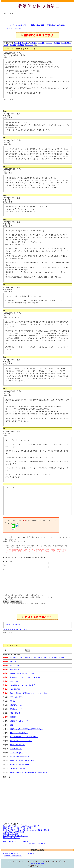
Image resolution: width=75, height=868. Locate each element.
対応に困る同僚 (15, 689)
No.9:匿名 (21, 45)
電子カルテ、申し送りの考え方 (20, 765)
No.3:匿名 (33, 43)
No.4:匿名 (41, 43)
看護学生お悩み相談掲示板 (56, 25)
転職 (11, 725)
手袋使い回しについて (17, 745)
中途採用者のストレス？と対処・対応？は (24, 685)
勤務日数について (16, 709)
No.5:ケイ (49, 43)
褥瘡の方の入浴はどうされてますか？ (22, 761)
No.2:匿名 (25, 43)
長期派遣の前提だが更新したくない (22, 673)
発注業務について (16, 749)
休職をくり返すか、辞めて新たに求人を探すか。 (26, 729)
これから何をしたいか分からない (21, 741)
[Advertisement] (37, 18)
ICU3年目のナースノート (11, 838)
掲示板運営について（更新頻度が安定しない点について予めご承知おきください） (37, 657)
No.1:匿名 (18, 43)
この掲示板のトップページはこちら (15, 629)
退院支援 (13, 717)
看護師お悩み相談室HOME (38, 844)
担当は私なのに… (16, 669)
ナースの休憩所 (29, 853)
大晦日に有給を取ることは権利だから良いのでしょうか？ (29, 773)
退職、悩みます (15, 713)
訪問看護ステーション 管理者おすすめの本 (25, 677)
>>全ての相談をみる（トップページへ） (17, 842)
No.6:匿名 (57, 43)
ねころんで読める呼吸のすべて (13, 832)
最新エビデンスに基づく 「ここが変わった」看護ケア (21, 826)
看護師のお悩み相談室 (13, 625)
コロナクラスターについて (19, 769)
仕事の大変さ (14, 681)
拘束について (14, 661)
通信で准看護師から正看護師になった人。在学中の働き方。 (30, 693)
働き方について (15, 665)
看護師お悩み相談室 (39, 6)
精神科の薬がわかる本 (10, 834)
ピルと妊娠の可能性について (19, 757)
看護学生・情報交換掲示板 (13, 856)
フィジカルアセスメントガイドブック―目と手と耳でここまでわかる (26, 830)
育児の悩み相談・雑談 (15, 29)
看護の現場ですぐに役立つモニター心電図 (17, 828)
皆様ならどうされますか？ (19, 733)
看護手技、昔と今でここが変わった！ (16, 836)
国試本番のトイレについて (19, 721)
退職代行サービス (16, 705)
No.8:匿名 (13, 45)
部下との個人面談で (16, 697)
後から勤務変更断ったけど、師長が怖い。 (24, 737)
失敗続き (13, 701)
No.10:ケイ (29, 45)
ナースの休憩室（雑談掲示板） (18, 25)
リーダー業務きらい (16, 753)
